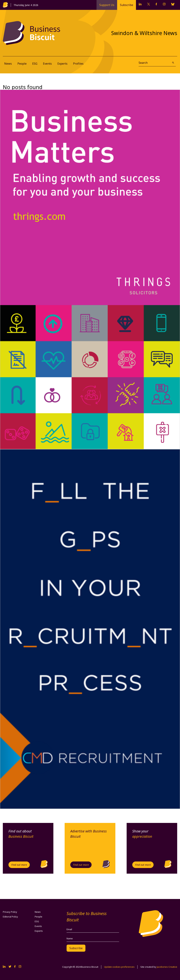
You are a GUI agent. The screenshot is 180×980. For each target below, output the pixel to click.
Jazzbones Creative (167, 967)
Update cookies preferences (119, 967)
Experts (62, 64)
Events (47, 64)
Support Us (107, 5)
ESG (35, 64)
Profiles (78, 64)
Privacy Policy (10, 912)
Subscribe (127, 5)
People (22, 64)
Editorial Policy (10, 917)
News (8, 64)
